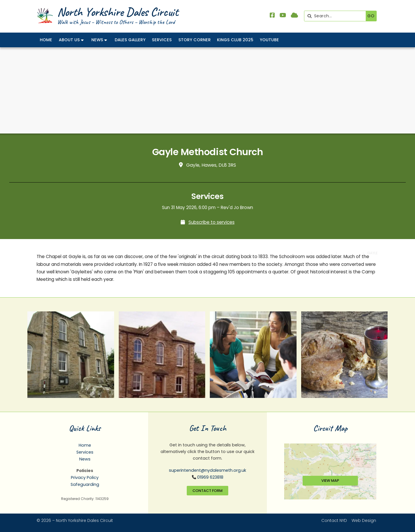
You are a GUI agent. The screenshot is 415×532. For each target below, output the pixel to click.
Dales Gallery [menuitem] (130, 40)
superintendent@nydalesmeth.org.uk (207, 470)
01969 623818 (210, 477)
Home (85, 445)
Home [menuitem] (46, 40)
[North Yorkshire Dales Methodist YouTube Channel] (283, 16)
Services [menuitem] (162, 40)
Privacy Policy (85, 478)
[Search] (336, 16)
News (85, 459)
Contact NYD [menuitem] (334, 520)
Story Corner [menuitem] (195, 40)
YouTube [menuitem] (269, 40)
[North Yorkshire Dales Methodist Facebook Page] (272, 16)
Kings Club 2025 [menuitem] (235, 40)
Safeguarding (85, 484)
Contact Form (207, 491)
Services (85, 452)
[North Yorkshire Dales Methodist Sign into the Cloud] (294, 16)
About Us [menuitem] (69, 40)
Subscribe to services (212, 222)
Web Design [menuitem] (364, 520)
